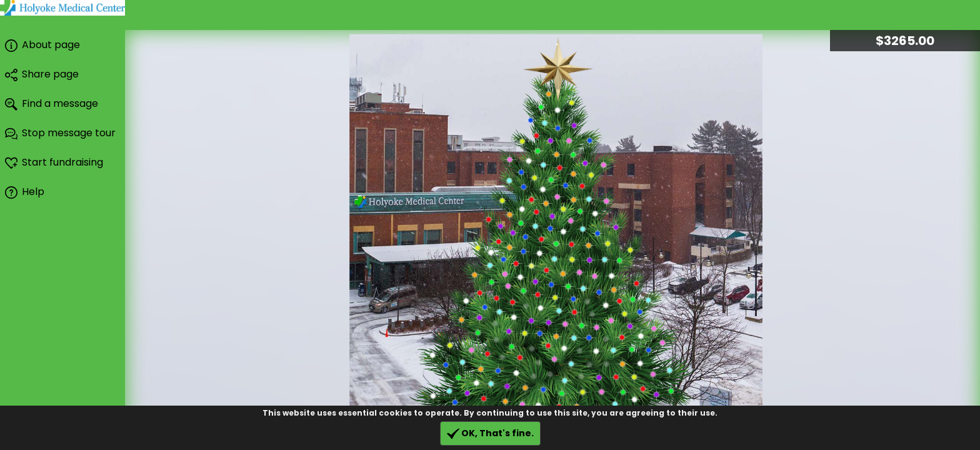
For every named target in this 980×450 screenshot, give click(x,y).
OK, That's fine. (490, 433)
